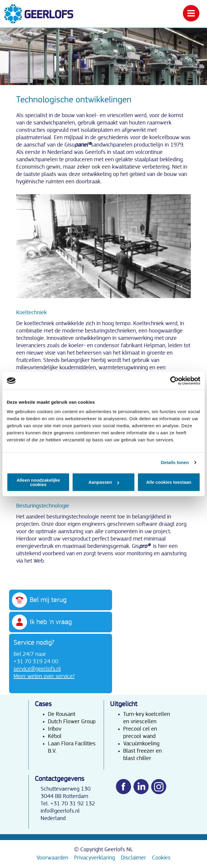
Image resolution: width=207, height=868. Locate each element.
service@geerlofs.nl (37, 669)
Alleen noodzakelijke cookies (38, 482)
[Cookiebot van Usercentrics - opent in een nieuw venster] (175, 381)
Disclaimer (133, 858)
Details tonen (175, 462)
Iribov (55, 729)
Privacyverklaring (95, 858)
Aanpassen (104, 482)
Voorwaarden (52, 858)
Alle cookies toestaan (169, 482)
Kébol (55, 736)
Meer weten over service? (44, 676)
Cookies (161, 858)
